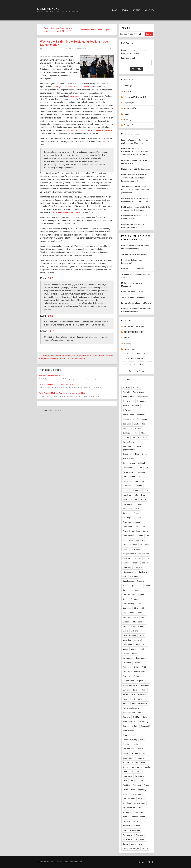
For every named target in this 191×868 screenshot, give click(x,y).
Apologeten (54, 358)
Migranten (127, 640)
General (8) (128, 86)
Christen (126, 437)
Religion (65, 356)
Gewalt (146, 531)
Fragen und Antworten (80, 49)
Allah (84, 356)
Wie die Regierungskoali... (135, 364)
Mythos (135, 654)
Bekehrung (127, 424)
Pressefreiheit (128, 681)
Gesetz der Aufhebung (132, 531)
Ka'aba (125, 590)
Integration (127, 567)
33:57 (51, 316)
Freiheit (134, 499)
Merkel (141, 635)
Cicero (127, 338)
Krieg (136, 608)
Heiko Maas (136, 549)
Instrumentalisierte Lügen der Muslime (136, 303)
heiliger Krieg (144, 554)
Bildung (126, 428)
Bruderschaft (137, 428)
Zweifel (145, 848)
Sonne (145, 753)
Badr (136, 410)
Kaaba (147, 586)
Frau (143, 495)
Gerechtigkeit (128, 518)
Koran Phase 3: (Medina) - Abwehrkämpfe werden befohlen (62, 393)
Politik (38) (128, 114)
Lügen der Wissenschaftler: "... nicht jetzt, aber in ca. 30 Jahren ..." (135, 141)
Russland (126, 717)
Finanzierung (136, 490)
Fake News (140, 481)
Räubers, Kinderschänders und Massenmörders (73, 87)
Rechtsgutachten (137, 699)
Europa (132, 477)
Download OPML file (136, 371)
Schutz (135, 726)
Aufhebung (127, 410)
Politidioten (127, 667)
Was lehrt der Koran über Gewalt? (52, 376)
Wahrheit (136, 821)
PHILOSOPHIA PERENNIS (134, 332)
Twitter (126, 790)
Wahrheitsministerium (131, 826)
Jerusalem (141, 581)
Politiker (145, 667)
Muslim (143, 649)
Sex (142, 740)
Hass (111, 356)
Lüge (125, 613)
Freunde (143, 499)
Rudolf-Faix (63, 49)
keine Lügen (75, 96)
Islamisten (134, 577)
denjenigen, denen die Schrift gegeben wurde (134, 448)
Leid (70, 356)
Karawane (135, 590)
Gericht (139, 518)
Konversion (135, 599)
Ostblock (137, 663)
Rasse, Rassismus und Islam (132, 292)
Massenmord (138, 622)
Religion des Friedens (131, 708)
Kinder (125, 599)
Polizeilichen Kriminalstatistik (134, 672)
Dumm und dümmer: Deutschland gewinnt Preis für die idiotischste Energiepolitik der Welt (134, 178)
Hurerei (136, 563)
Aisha (125, 397)
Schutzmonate (129, 731)
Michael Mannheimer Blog (134, 326)
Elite (146, 468)
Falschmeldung (129, 486)
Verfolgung (142, 799)
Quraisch (126, 690)
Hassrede (133, 545)
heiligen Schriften (130, 554)
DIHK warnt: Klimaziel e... (135, 359)
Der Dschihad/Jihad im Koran (132, 269)
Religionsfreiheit (129, 713)
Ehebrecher (127, 468)
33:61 (51, 331)
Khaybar (141, 595)
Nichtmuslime (128, 658)
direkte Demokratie (130, 459)
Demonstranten (69, 358)
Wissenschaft (128, 835)
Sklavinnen (135, 753)
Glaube (141, 536)
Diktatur (145, 454)
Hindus (146, 558)
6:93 (51, 278)
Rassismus (142, 694)
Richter (141, 713)
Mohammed (100, 356)
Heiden (125, 549)
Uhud (133, 790)
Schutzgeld (145, 726)
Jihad (125, 586)
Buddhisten (127, 433)
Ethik (125, 477)
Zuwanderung (137, 844)
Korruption (127, 608)
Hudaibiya (127, 563)
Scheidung (144, 722)
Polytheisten (139, 676)
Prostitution (144, 685)
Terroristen (139, 776)
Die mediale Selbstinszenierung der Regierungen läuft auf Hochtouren (135, 200)
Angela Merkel (128, 401)
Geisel (137, 513)
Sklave (137, 744)
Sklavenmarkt (128, 749)
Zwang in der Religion (131, 848)
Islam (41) (128, 91)
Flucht (146, 490)
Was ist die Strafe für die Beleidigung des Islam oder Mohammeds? (74, 43)
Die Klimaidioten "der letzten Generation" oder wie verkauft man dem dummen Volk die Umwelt (135, 152)
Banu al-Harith (128, 415)
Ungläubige (143, 790)
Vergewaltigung (129, 808)
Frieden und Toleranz (131, 508)
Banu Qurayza (143, 419)
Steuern (126, 767)
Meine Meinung (48, 9)
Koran (45, 356)
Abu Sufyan (137, 388)
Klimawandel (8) (130, 108)
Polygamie (127, 676)
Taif (132, 771)
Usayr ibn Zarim (129, 799)
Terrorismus (127, 776)
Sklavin (126, 753)
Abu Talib (126, 392)
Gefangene (127, 513)
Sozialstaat (127, 758)
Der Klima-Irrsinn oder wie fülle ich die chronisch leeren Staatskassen (136, 209)
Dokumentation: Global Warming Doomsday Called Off (134, 226)
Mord (145, 645)
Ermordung (140, 472)
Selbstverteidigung (130, 740)
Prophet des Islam (130, 685)
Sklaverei (140, 749)
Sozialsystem (140, 758)
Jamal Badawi (128, 581)
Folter (136, 495)
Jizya (132, 586)
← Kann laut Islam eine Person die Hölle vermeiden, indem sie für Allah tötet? (57, 30)
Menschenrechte (129, 635)
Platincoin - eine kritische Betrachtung (136, 169)
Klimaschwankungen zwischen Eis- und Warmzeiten (135, 162)
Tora (141, 780)
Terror (139, 771)
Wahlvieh (126, 821)
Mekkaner (135, 631)
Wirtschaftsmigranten (131, 830)
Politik (137, 667)
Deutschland (128, 454)
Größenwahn (128, 540)
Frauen (125, 499)
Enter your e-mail (128, 58)
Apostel (126, 406)
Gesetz (144, 527)
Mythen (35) (130, 103)
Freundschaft (128, 504)
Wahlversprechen (138, 817)
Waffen (46, 358)
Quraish (136, 690)
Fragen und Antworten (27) (135, 97)
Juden (139, 586)
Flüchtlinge (127, 495)
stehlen (135, 762)
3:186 (104, 141)
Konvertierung (128, 604)
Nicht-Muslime (142, 658)
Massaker (127, 622)
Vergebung (127, 803)
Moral (137, 645)
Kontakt (137, 10)
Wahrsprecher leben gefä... (136, 353)
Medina (126, 626)
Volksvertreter (139, 812)
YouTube (140, 835)
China (143, 433)
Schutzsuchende (129, 735)
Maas (132, 613)
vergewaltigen (140, 803)
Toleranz (133, 780)
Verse (60, 358)
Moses (125, 649)
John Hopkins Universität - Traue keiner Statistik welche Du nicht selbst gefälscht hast (136, 190)
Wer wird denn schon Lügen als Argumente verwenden (90, 130)
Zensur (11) (128, 125)
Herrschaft (127, 558)
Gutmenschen (141, 540)
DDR (134, 437)
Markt (143, 617)
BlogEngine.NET (79, 862)
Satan (146, 717)
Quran (144, 690)
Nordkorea (127, 663)
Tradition (58, 356)
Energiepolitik (128, 472)
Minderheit (138, 640)
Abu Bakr (126, 388)
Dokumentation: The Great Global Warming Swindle (134, 217)
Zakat (142, 839)
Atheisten (135, 406)
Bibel (144, 424)
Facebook (142, 477)
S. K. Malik (137, 717)
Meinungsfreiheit (138, 626)
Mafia (136, 617)
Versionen (127, 812)
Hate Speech (145, 545)
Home (115, 10)
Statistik (126, 762)
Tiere (125, 780)
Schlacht (126, 726)
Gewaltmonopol (129, 536)
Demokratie (143, 437)
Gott (93, 356)
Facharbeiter (128, 481)
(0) (112, 49)
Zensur (126, 844)
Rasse (133, 694)
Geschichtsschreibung (131, 522)
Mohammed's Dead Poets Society (67, 212)
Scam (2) (127, 120)
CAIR (136, 433)
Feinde (125, 490)
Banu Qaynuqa (128, 419)
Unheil (125, 794)
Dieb (137, 454)
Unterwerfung (136, 794)
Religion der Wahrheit (140, 703)
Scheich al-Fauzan (130, 722)
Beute (136, 424)
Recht (107, 356)
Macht (79, 356)
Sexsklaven (127, 744)
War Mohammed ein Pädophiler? (134, 297)
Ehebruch (138, 468)
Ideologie (145, 563)
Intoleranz (143, 572)
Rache (125, 694)
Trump (147, 785)
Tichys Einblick (130, 349)
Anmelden (150, 10)
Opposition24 (129, 343)
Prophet (140, 681)
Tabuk (125, 771)
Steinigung (145, 762)
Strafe (74, 356)
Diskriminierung (129, 463)
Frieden (139, 504)
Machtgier (127, 617)
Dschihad (141, 463)
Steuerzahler (137, 767)
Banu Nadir (141, 415)
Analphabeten (80, 358)
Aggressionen (138, 392)
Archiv (125, 10)
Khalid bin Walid (129, 595)
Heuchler (137, 558)
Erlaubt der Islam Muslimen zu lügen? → (97, 30)
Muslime (51, 356)
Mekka (125, 631)
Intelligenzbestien (130, 572)
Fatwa (89, 356)
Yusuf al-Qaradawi (130, 839)
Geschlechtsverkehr (130, 527)
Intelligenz (138, 567)
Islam (41, 358)
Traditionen (137, 785)
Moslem (134, 649)
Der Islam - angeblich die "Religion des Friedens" (57, 384)
